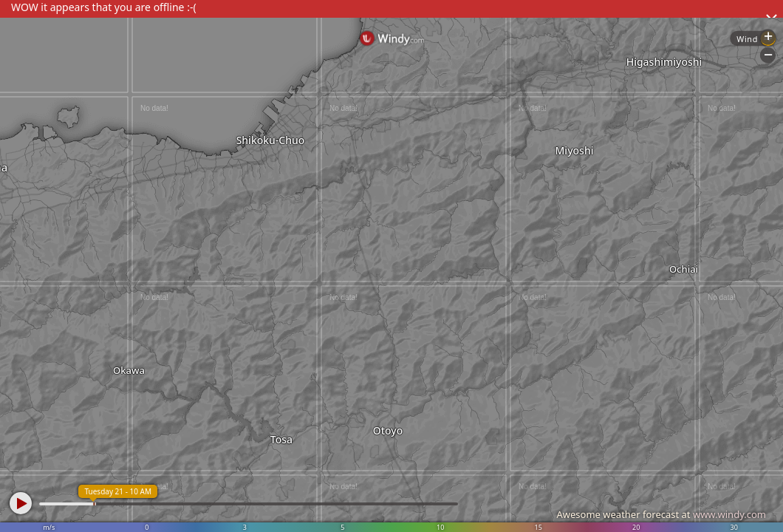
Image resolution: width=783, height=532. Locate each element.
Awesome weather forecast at (661, 514)
